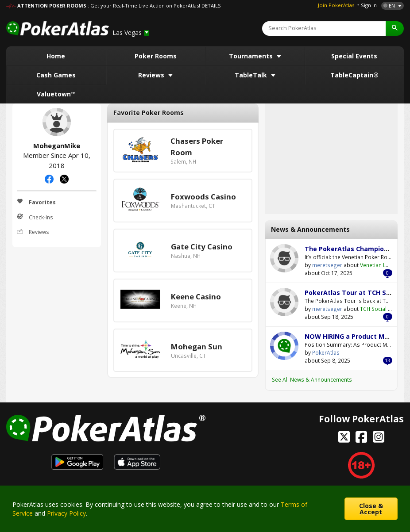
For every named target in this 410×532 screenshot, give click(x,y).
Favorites (36, 202)
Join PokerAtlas (336, 5)
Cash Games (56, 75)
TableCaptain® (354, 75)
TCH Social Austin (382, 309)
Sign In (369, 5)
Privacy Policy (66, 513)
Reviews (152, 75)
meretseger (284, 258)
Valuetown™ (56, 94)
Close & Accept (371, 509)
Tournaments (252, 56)
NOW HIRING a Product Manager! (357, 336)
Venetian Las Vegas (385, 265)
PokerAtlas (284, 346)
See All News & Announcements (312, 379)
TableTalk (252, 75)
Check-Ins (35, 217)
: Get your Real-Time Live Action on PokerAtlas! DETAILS (154, 6)
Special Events (354, 56)
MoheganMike (57, 122)
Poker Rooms (156, 56)
